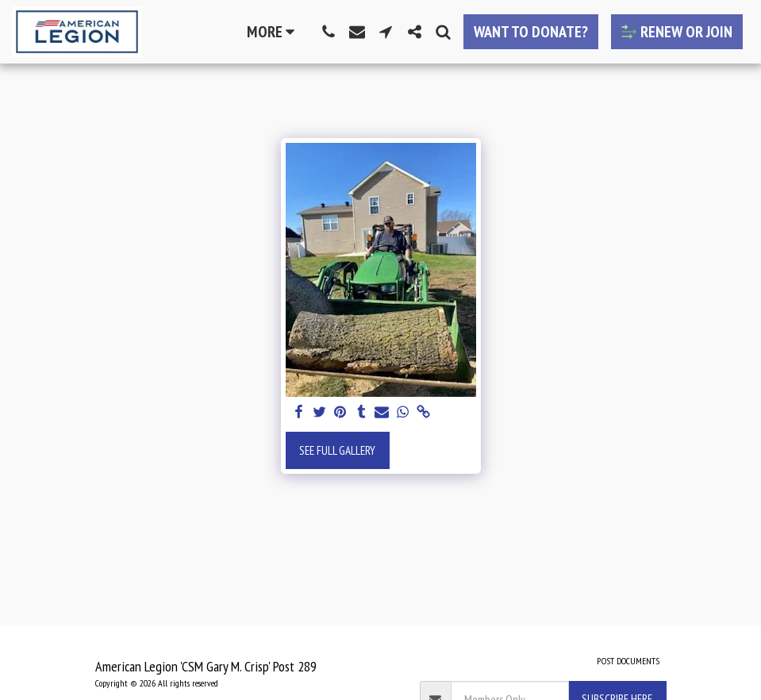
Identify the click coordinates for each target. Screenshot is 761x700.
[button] (329, 32)
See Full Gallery (337, 450)
